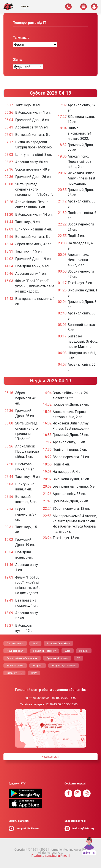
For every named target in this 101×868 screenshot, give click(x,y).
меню (25, 6)
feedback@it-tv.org (83, 829)
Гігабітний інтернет (44, 651)
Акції (35, 643)
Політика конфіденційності (50, 856)
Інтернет (38, 666)
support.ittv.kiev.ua (28, 829)
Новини (84, 651)
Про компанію (15, 643)
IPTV (34, 673)
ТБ (79, 658)
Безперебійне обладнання (22, 658)
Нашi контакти (50, 757)
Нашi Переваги (15, 651)
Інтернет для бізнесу (64, 666)
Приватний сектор (57, 658)
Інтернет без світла (58, 643)
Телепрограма (15, 666)
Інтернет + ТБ (14, 673)
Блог (68, 651)
